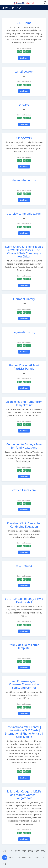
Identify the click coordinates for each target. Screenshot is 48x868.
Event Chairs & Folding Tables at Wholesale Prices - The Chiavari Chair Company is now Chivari (24, 252)
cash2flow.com (24, 72)
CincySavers (24, 138)
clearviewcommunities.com (24, 214)
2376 (43, 851)
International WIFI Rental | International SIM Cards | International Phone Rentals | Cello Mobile (24, 732)
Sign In (45, 3)
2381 (30, 858)
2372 (18, 851)
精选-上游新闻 (24, 566)
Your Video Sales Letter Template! (24, 646)
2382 (37, 858)
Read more (24, 58)
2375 (37, 851)
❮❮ (5, 851)
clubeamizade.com (24, 180)
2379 (18, 858)
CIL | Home (24, 23)
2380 (24, 858)
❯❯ (5, 864)
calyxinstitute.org (24, 332)
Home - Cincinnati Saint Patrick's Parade (24, 367)
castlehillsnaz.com (24, 490)
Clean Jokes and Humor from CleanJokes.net (24, 403)
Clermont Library (24, 299)
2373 (24, 851)
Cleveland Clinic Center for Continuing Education (24, 525)
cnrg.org (24, 105)
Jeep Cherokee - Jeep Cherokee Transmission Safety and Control (24, 684)
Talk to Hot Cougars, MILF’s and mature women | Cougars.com (24, 795)
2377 (5, 858)
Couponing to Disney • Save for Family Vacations (24, 446)
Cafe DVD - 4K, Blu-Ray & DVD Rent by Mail (24, 601)
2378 (11, 858)
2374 (30, 851)
